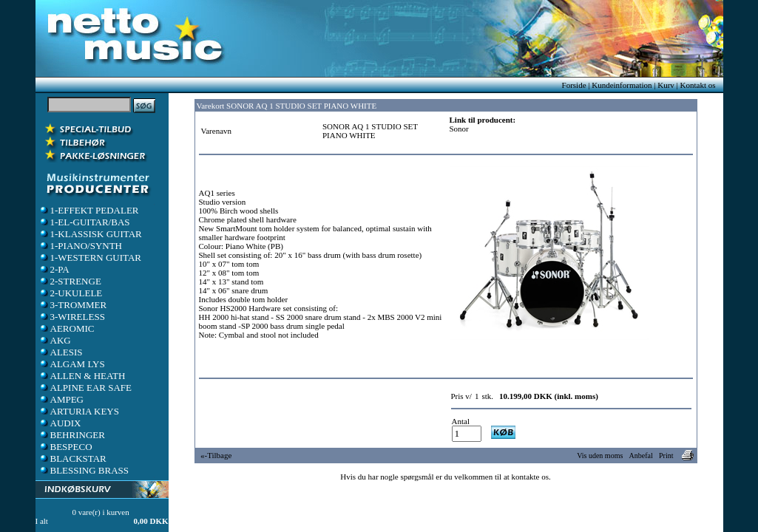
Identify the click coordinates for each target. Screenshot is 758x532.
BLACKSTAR (72, 458)
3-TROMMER (73, 305)
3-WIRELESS (72, 317)
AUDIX (60, 423)
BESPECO (65, 447)
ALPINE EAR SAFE (85, 388)
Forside (574, 85)
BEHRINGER (72, 435)
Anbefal (641, 456)
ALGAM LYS (72, 364)
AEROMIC (67, 328)
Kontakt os (698, 85)
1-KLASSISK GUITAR (90, 234)
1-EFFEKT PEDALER (89, 210)
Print (666, 456)
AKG (55, 340)
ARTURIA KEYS (79, 411)
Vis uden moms (600, 456)
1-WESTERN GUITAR (90, 258)
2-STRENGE (70, 281)
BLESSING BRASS (84, 470)
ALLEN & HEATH (82, 376)
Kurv (666, 85)
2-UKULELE (71, 293)
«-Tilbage (216, 455)
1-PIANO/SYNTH (81, 246)
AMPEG (61, 399)
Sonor (459, 129)
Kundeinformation (622, 85)
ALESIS (61, 352)
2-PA (54, 269)
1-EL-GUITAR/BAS (84, 222)
